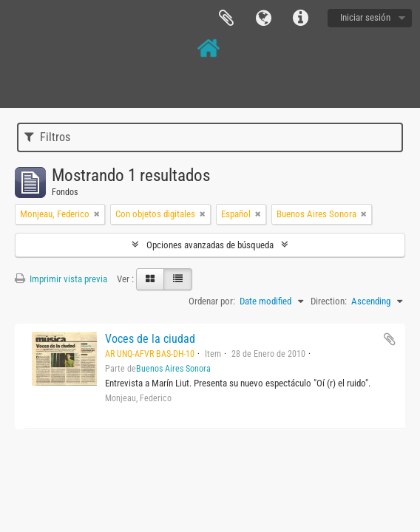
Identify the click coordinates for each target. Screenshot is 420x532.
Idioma (263, 18)
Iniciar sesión (365, 17)
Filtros (47, 137)
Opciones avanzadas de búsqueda (210, 245)
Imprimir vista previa (61, 279)
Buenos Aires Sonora (173, 369)
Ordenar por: (212, 301)
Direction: (329, 301)
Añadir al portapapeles (390, 339)
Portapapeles (226, 18)
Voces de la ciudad (150, 339)
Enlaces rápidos (300, 18)
